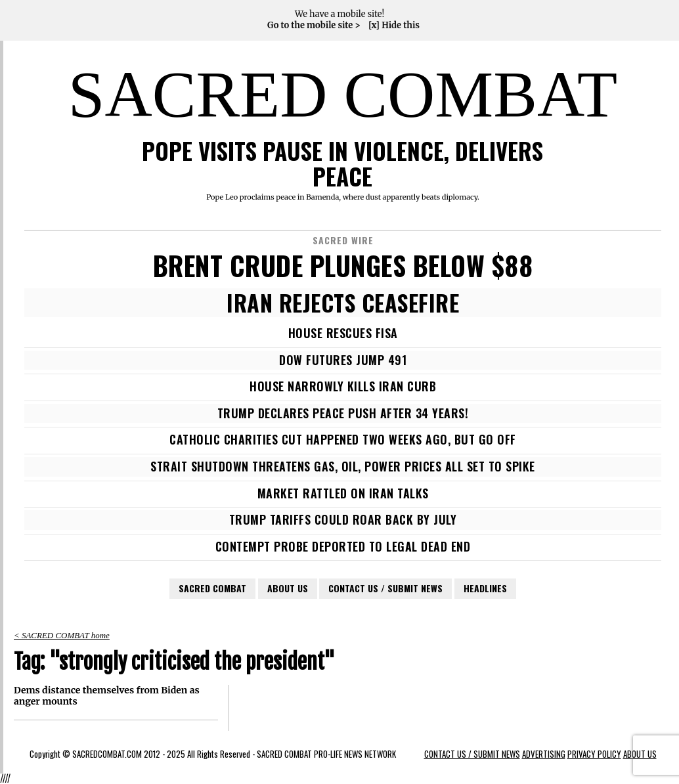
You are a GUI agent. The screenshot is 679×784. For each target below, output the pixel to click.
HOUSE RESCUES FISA (343, 333)
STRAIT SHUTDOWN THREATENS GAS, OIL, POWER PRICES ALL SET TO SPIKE (343, 466)
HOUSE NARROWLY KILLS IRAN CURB (343, 386)
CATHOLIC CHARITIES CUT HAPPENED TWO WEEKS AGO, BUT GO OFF (343, 439)
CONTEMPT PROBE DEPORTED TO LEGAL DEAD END (343, 546)
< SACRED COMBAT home (62, 635)
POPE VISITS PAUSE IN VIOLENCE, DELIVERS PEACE (342, 163)
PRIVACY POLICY (594, 754)
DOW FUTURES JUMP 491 (343, 360)
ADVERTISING (544, 754)
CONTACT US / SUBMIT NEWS (385, 588)
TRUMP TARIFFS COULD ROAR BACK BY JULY (343, 519)
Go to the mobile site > (314, 26)
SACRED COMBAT (343, 95)
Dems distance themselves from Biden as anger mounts (107, 696)
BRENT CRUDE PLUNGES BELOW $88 (343, 265)
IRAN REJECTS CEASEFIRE (343, 303)
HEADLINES (485, 588)
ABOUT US (288, 588)
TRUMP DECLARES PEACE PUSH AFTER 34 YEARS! (343, 413)
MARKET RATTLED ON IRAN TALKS (343, 493)
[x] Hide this (394, 26)
